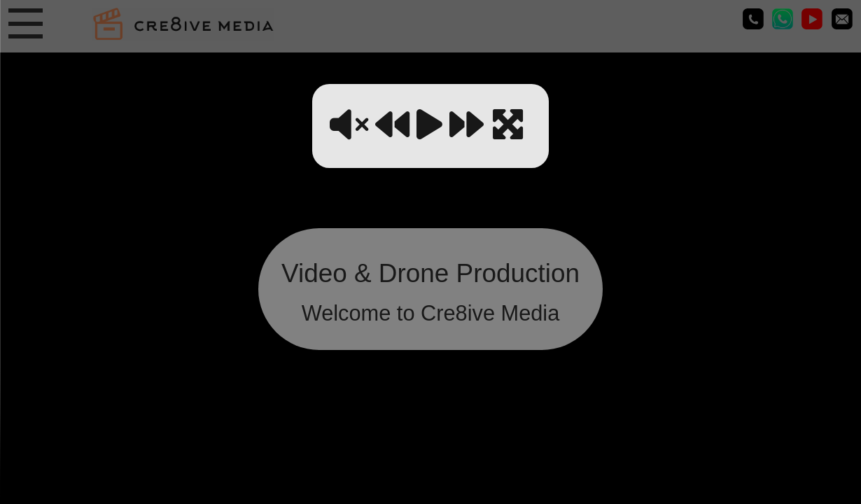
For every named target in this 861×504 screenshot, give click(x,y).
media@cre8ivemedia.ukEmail (842, 19)
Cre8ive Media (812, 19)
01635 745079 (753, 19)
